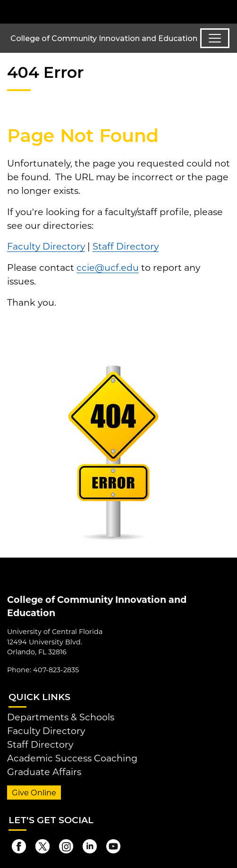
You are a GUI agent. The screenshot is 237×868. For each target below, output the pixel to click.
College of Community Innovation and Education (104, 38)
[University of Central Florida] (72, 12)
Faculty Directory (46, 246)
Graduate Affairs (44, 772)
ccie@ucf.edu (108, 267)
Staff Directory (126, 246)
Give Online (34, 793)
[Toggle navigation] (215, 38)
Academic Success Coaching (72, 758)
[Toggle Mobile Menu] (228, 11)
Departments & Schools (61, 717)
